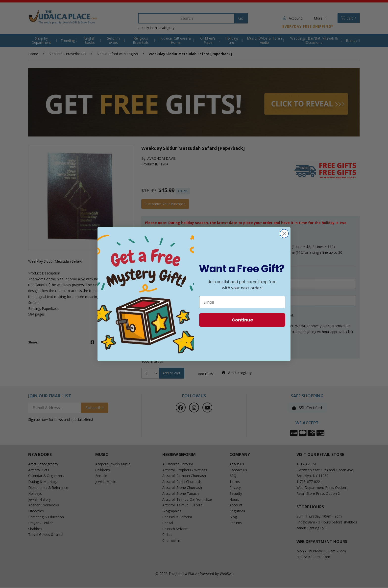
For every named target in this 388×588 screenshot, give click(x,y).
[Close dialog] (284, 234)
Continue (242, 320)
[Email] (242, 302)
